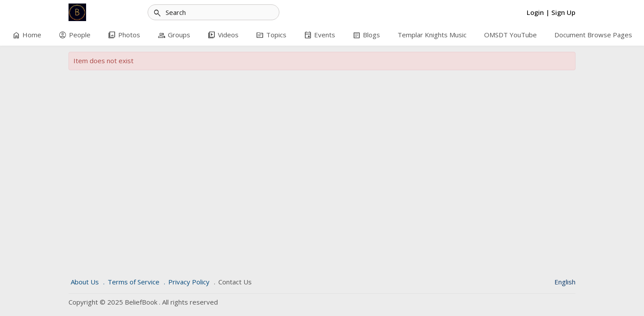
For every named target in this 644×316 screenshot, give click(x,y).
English (565, 282)
